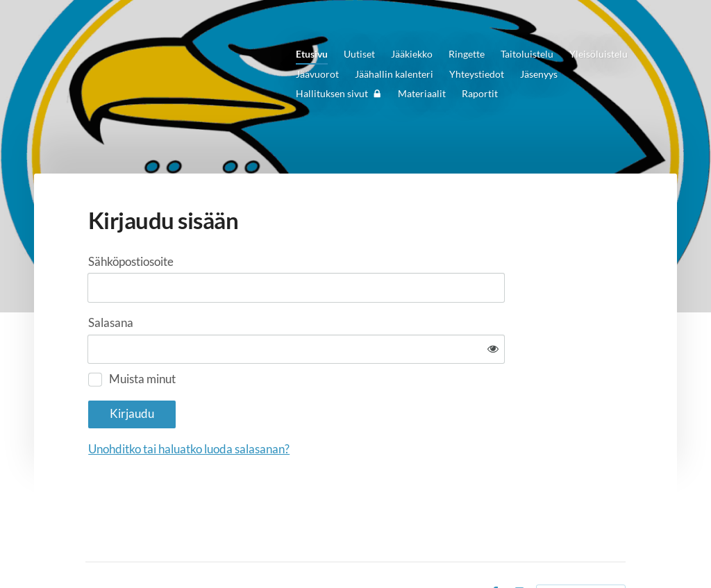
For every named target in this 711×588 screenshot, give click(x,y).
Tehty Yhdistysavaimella (581, 551)
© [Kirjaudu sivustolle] (90, 551)
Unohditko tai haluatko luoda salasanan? (328, 406)
